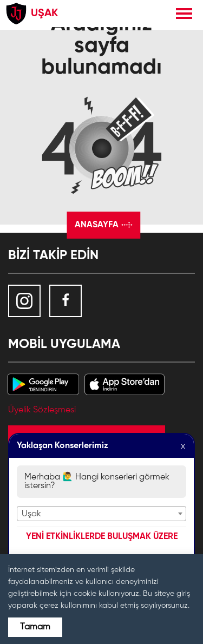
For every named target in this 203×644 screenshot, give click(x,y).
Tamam (35, 627)
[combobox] (101, 514)
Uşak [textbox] (31, 514)
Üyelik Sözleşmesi (42, 410)
